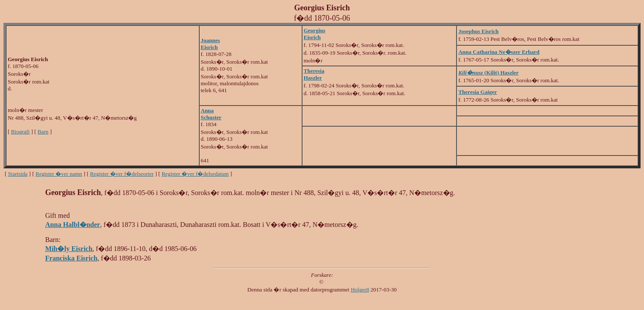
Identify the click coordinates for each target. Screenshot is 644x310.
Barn (43, 132)
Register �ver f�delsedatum (195, 174)
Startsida (18, 174)
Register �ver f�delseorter (122, 174)
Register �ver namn (59, 174)
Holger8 (360, 290)
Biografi (20, 132)
